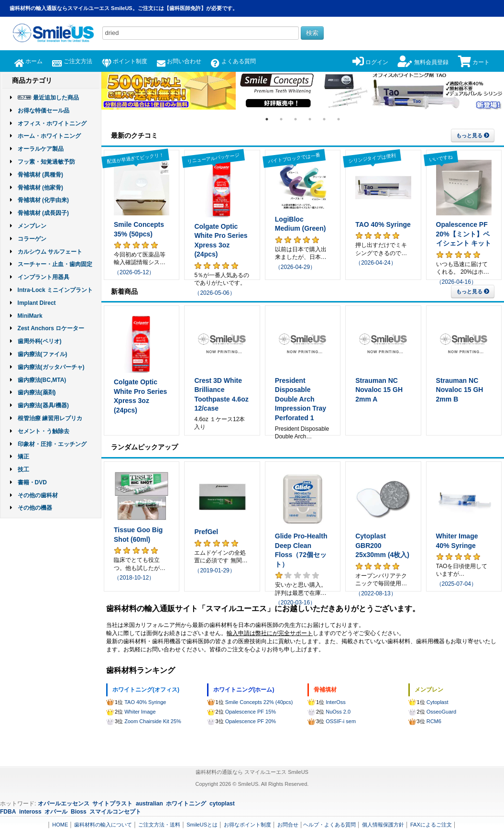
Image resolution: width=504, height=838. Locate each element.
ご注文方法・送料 (159, 825)
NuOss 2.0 (338, 712)
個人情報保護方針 (383, 825)
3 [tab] (296, 119)
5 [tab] (324, 119)
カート (474, 62)
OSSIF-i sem (341, 721)
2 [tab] (281, 119)
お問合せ (288, 825)
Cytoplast (438, 702)
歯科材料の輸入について (103, 825)
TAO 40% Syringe (145, 702)
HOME (60, 825)
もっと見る (473, 135)
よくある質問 (233, 61)
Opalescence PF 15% (251, 712)
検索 (312, 33)
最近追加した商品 (56, 98)
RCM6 (434, 721)
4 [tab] (310, 119)
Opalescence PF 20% (251, 721)
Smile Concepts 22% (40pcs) (259, 702)
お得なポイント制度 (247, 825)
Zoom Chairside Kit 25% (153, 721)
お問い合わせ (179, 61)
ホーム (28, 61)
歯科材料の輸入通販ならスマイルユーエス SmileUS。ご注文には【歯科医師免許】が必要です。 (124, 8)
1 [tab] (267, 119)
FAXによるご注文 (431, 825)
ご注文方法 (72, 61)
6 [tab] (339, 119)
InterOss (336, 702)
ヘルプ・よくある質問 (329, 825)
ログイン (370, 62)
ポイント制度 (125, 61)
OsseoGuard (441, 712)
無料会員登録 (423, 62)
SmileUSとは (202, 825)
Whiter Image (140, 712)
